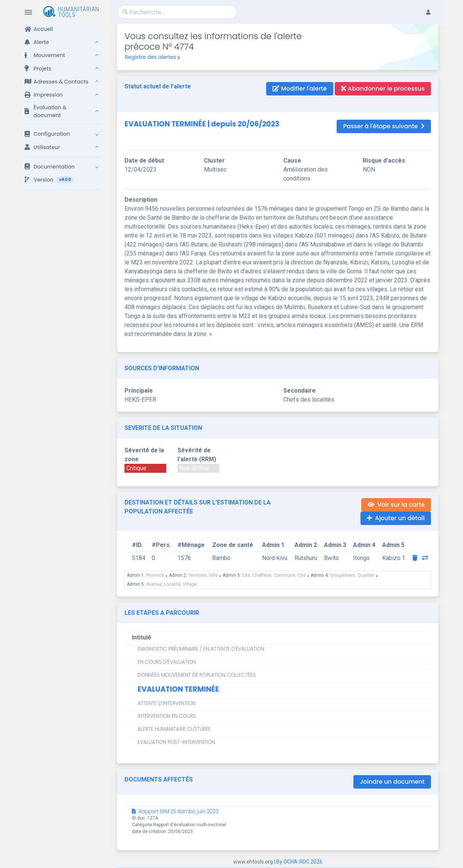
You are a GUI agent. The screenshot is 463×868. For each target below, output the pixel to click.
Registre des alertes (152, 57)
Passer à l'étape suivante (384, 126)
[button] (62, 42)
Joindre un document (392, 782)
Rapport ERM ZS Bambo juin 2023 (175, 812)
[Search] (177, 12)
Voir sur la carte (396, 505)
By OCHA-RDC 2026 (299, 862)
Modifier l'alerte (300, 89)
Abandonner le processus (383, 89)
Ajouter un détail (396, 518)
